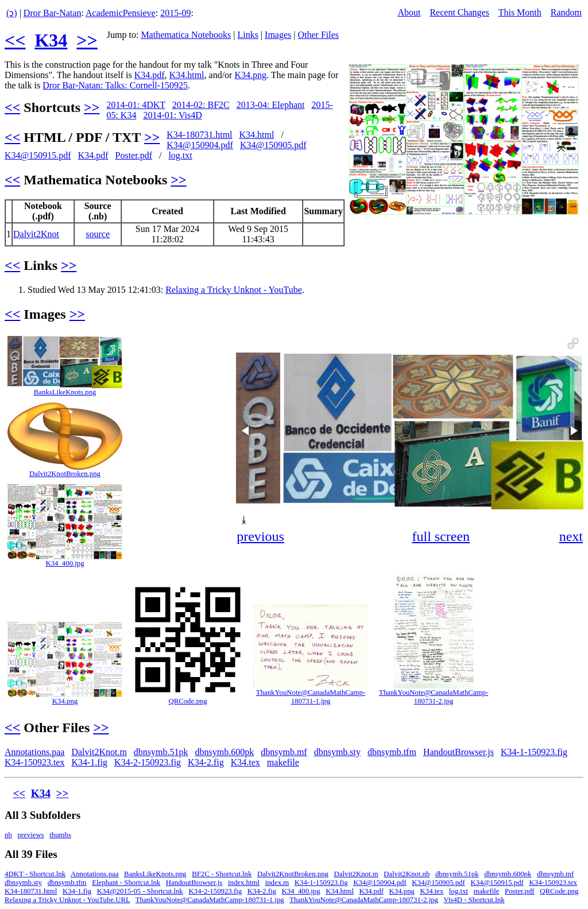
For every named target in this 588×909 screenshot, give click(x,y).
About (409, 12)
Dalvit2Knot (36, 234)
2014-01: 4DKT (136, 105)
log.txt (180, 155)
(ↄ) (12, 13)
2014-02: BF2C (201, 105)
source (98, 234)
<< (15, 40)
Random (566, 12)
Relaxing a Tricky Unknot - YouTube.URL (67, 900)
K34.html (187, 75)
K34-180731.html (199, 135)
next (571, 536)
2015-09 (175, 13)
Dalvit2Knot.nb (407, 874)
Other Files (319, 35)
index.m (277, 883)
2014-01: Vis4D (172, 115)
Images (278, 35)
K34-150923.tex (34, 762)
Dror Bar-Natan (53, 13)
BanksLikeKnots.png (65, 392)
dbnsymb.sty (337, 752)
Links (247, 35)
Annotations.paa (34, 752)
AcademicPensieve (121, 13)
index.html (244, 883)
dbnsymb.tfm (392, 752)
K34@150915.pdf (38, 155)
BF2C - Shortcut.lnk (222, 874)
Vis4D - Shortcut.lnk (474, 900)
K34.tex (245, 762)
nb (8, 835)
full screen (441, 536)
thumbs (60, 835)
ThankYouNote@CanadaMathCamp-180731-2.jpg (434, 697)
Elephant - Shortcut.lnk (126, 883)
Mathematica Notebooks (186, 35)
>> (87, 40)
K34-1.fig (89, 762)
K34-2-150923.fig (148, 762)
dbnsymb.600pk (225, 752)
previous (260, 536)
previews (30, 835)
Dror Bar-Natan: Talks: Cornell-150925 (115, 85)
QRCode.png (187, 701)
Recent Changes (459, 12)
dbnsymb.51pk (161, 752)
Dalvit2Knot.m (99, 752)
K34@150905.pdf (273, 145)
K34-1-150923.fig (534, 752)
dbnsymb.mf (284, 752)
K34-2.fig (206, 762)
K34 (51, 40)
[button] (573, 343)
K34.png (250, 75)
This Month (520, 12)
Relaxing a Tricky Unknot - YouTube (234, 290)
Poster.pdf (134, 155)
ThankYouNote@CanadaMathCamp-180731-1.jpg (311, 697)
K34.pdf (150, 75)
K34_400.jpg (65, 563)
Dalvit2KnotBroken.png (65, 474)
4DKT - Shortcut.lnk (35, 874)
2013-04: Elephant (271, 105)
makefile (283, 762)
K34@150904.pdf (200, 145)
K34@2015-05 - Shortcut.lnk (140, 891)
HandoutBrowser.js (459, 752)
